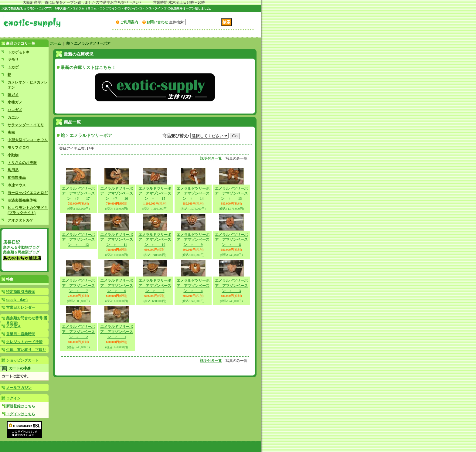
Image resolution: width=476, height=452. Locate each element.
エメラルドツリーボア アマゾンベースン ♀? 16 (117, 194)
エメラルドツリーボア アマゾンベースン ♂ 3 (231, 286)
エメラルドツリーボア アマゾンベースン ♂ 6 (117, 286)
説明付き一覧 (211, 158)
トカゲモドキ (19, 52)
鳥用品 (13, 170)
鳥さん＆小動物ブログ (21, 247)
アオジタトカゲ (20, 220)
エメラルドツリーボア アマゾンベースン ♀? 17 (78, 194)
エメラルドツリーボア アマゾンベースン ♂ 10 (155, 240)
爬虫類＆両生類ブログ (21, 252)
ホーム (56, 43)
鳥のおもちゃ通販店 (22, 258)
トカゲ (13, 67)
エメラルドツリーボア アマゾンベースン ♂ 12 (78, 240)
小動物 (13, 155)
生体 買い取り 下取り (26, 350)
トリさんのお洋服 (22, 163)
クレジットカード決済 (24, 342)
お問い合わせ (157, 22)
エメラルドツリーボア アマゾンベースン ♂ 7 (78, 286)
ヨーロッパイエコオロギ (28, 193)
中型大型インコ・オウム (28, 140)
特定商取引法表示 (21, 292)
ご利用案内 (129, 22)
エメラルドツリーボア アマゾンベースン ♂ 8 (231, 240)
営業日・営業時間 (21, 334)
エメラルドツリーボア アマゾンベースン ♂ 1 (117, 332)
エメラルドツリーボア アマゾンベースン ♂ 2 (78, 332)
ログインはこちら (21, 414)
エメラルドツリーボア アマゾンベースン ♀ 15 (155, 194)
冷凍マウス (17, 185)
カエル (13, 117)
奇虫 (11, 132)
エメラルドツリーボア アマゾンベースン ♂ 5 (155, 286)
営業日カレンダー (21, 308)
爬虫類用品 (17, 178)
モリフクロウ (19, 148)
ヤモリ (13, 59)
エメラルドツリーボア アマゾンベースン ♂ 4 (193, 286)
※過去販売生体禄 (22, 200)
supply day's (17, 300)
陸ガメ (13, 95)
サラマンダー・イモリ (26, 125)
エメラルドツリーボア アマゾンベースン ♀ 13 (231, 194)
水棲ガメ (15, 102)
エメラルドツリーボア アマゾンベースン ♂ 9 (193, 240)
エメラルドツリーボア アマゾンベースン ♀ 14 (193, 194)
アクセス (13, 326)
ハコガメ (15, 110)
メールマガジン (19, 388)
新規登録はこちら (21, 406)
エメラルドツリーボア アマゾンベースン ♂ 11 (117, 240)
